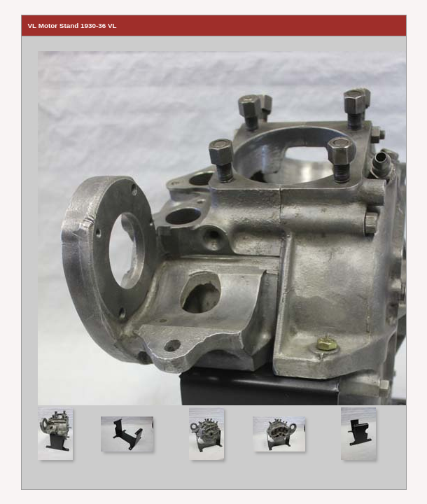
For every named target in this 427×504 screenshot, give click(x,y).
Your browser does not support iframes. (214, 221)
